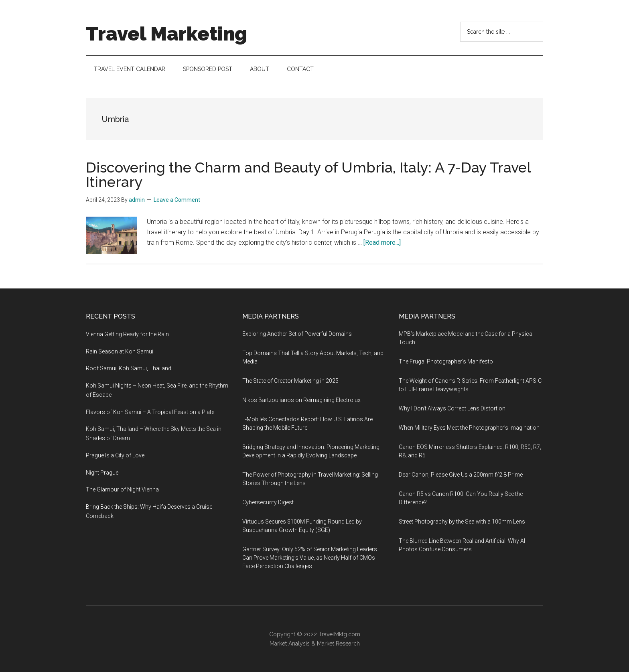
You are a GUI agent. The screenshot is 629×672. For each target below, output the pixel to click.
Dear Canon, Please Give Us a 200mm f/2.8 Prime (461, 475)
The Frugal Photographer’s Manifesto (446, 361)
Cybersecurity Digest (268, 502)
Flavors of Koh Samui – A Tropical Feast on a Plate (150, 412)
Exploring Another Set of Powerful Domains (297, 334)
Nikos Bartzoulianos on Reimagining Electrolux (301, 400)
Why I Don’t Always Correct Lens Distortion (452, 408)
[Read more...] (382, 243)
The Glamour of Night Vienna (122, 489)
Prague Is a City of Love (115, 455)
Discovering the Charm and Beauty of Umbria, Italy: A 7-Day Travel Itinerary (308, 175)
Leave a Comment (177, 200)
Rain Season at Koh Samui (120, 351)
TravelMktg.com (339, 634)
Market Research (338, 644)
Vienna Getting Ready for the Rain (127, 334)
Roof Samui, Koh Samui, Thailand (129, 368)
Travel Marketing (166, 34)
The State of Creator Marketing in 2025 (290, 381)
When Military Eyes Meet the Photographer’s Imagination (469, 428)
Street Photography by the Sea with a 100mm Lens (462, 522)
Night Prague (102, 473)
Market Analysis (290, 644)
